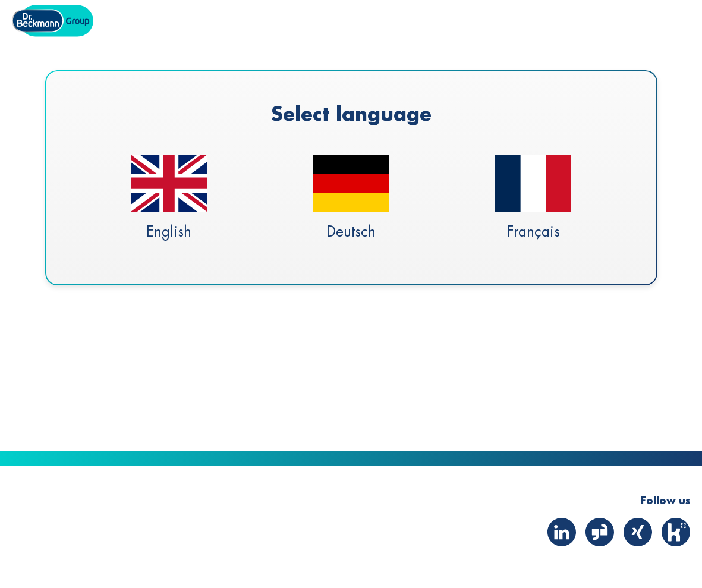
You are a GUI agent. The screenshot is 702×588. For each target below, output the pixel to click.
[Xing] (638, 549)
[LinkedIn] (562, 549)
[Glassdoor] (600, 549)
